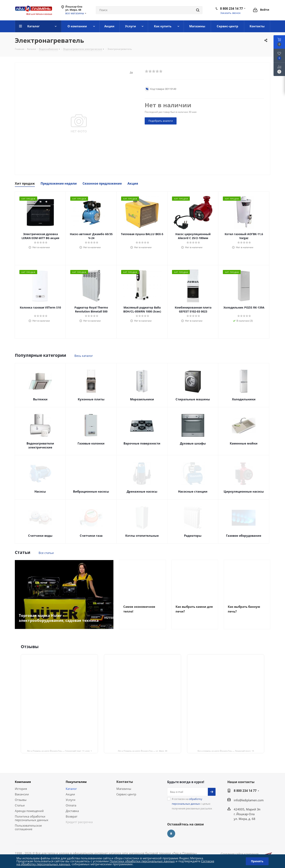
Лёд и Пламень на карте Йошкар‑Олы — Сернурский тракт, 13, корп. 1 (59, 751)
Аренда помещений (29, 811)
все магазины (75, 13)
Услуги (71, 800)
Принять (257, 861)
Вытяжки (40, 399)
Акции (70, 794)
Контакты (125, 782)
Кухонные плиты (91, 399)
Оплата (71, 805)
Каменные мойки (244, 443)
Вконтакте (171, 834)
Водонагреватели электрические (40, 445)
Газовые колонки (91, 443)
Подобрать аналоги (161, 121)
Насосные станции (193, 491)
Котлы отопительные (142, 536)
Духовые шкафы (193, 443)
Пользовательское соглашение (28, 827)
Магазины (124, 789)
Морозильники (142, 399)
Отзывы (21, 800)
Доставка (72, 811)
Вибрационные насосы (91, 491)
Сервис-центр (126, 794)
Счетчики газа (91, 536)
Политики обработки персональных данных (142, 861)
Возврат (72, 816)
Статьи (20, 805)
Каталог (71, 789)
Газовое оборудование (244, 536)
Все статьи (46, 553)
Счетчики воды (40, 536)
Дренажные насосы (142, 491)
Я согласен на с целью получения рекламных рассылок (192, 804)
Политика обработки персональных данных (32, 818)
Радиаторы (193, 536)
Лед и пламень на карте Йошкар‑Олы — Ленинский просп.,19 (226, 751)
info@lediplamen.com (249, 800)
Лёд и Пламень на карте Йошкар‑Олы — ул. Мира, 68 (142, 751)
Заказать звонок (230, 13)
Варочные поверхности (142, 443)
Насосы (40, 491)
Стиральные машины (193, 399)
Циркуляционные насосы (244, 491)
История (21, 789)
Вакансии (22, 794)
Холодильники (244, 399)
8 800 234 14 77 (231, 9)
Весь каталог (84, 356)
